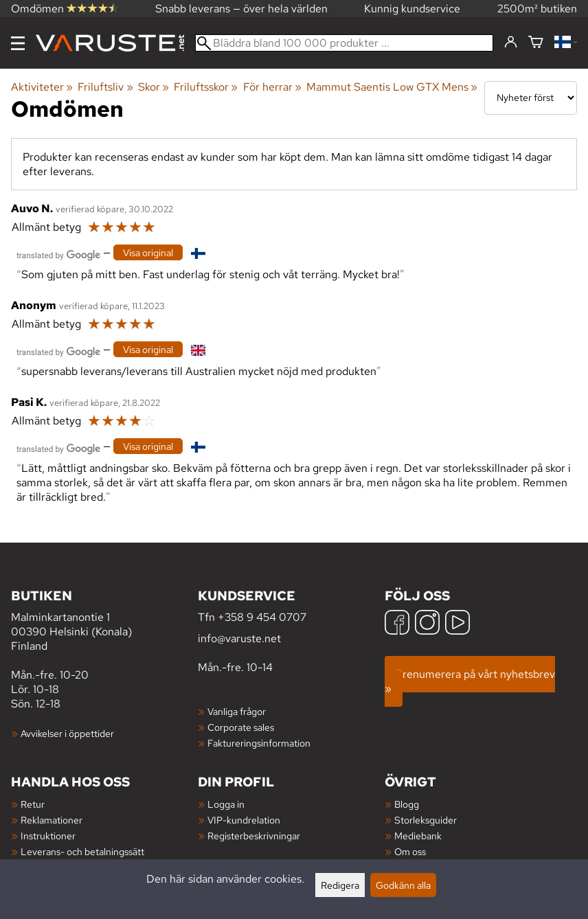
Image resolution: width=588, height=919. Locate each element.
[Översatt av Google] (58, 254)
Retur (33, 804)
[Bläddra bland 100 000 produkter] (344, 43)
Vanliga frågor (237, 711)
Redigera (340, 885)
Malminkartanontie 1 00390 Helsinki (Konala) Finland (104, 620)
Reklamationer (52, 820)
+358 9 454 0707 (262, 617)
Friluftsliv (105, 87)
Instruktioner (48, 836)
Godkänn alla (403, 885)
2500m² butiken (537, 9)
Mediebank (418, 836)
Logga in (226, 804)
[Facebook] (397, 624)
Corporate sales (241, 727)
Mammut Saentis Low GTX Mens (392, 87)
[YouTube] (457, 624)
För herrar (272, 87)
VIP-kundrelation (244, 820)
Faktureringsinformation (259, 743)
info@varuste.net (239, 638)
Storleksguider (426, 820)
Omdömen (65, 9)
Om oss (410, 851)
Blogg (407, 804)
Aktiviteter (42, 87)
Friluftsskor (206, 87)
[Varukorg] (536, 43)
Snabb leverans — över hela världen (241, 9)
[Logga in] (511, 43)
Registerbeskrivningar (254, 836)
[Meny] (18, 43)
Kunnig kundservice (412, 9)
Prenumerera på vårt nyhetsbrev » (470, 681)
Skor (154, 87)
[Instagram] (427, 624)
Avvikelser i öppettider (67, 733)
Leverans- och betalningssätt (82, 851)
